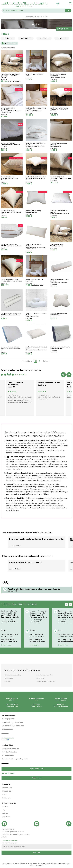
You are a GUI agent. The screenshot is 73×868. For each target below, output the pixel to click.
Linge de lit (40, 678)
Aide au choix (9, 43)
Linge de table (7, 791)
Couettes (5, 806)
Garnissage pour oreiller (13, 675)
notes (39, 865)
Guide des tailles (8, 755)
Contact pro (36, 778)
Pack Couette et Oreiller (44, 675)
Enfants (4, 795)
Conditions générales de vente (13, 832)
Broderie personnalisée (10, 749)
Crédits (4, 837)
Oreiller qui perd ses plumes (46, 681)
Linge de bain (7, 788)
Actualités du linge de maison (13, 726)
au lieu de (11, 81)
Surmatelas (6, 817)
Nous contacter (36, 769)
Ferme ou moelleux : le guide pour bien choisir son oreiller (36, 539)
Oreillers (5, 813)
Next (69, 375)
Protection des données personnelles (15, 834)
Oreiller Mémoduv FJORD (49, 383)
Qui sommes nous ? (9, 715)
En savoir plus (6, 645)
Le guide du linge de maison (12, 722)
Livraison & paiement (36, 739)
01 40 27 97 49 (8, 773)
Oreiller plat (9, 678)
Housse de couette (9, 803)
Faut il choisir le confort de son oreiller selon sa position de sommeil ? (34, 590)
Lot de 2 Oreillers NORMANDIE (15, 384)
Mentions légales (8, 829)
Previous (63, 375)
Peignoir (5, 810)
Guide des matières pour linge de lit (15, 759)
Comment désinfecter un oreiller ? (25, 563)
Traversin (8, 681)
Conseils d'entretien (9, 752)
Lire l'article (16, 546)
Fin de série (6, 798)
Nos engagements (8, 719)
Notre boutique (7, 729)
